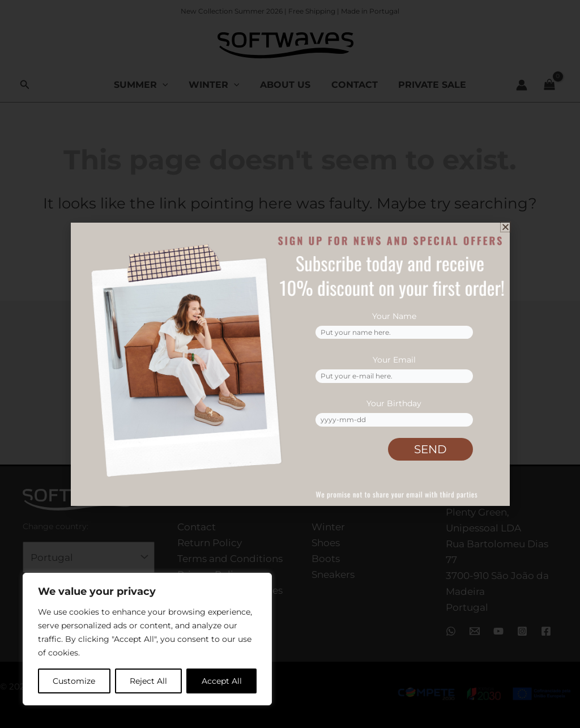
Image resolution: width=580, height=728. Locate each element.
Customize (74, 681)
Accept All (222, 681)
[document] (290, 364)
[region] (147, 639)
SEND (430, 449)
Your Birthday (394, 403)
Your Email (394, 359)
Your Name (394, 314)
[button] (506, 227)
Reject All (148, 681)
